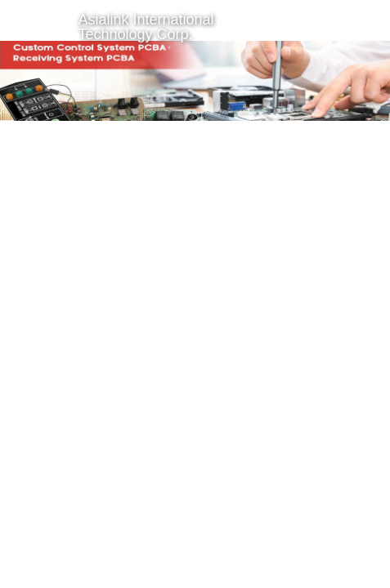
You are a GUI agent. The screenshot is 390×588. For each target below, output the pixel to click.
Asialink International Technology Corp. (146, 27)
